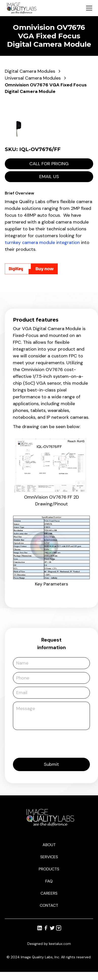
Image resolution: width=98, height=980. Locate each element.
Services (49, 857)
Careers (49, 893)
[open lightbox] (49, 106)
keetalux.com (60, 944)
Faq (49, 881)
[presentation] (51, 743)
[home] (21, 8)
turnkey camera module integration (42, 242)
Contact (49, 905)
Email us (49, 177)
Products (49, 869)
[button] (88, 8)
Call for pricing (49, 164)
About (49, 845)
